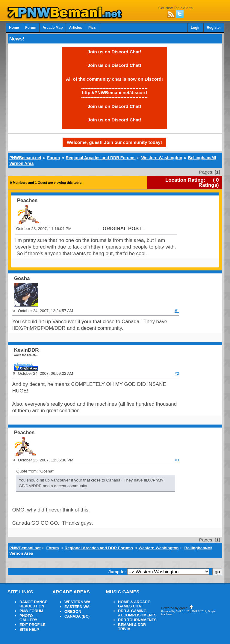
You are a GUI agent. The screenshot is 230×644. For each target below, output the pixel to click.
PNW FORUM (31, 611)
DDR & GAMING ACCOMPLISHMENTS (137, 613)
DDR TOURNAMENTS (137, 620)
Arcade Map (53, 28)
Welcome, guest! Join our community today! (114, 142)
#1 (177, 311)
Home (14, 28)
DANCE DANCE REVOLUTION (33, 604)
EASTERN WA (77, 607)
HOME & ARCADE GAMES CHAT (134, 604)
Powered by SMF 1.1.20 (175, 611)
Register (214, 28)
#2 (177, 373)
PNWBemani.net (25, 158)
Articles (75, 28)
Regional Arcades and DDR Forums (100, 158)
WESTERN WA (77, 602)
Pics (92, 28)
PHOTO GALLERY (28, 618)
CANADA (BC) (77, 616)
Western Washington (162, 158)
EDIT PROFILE (32, 625)
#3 (177, 460)
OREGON (73, 612)
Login (196, 28)
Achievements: (24, 364)
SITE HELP (29, 630)
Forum (31, 28)
